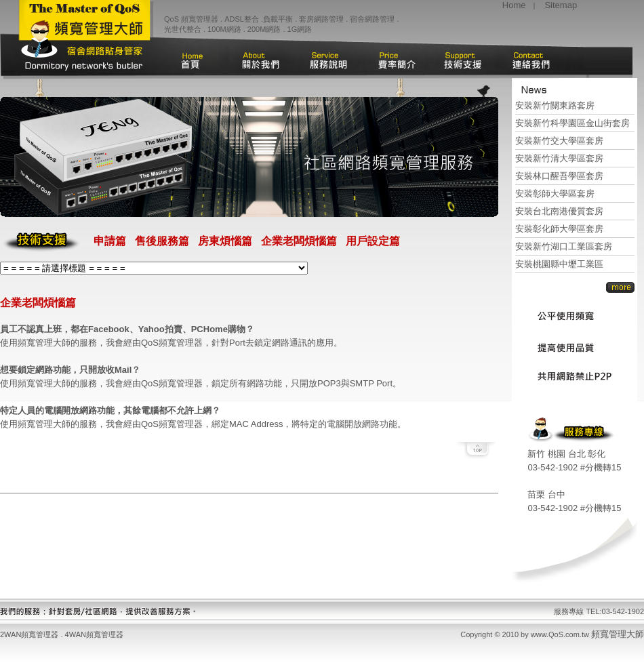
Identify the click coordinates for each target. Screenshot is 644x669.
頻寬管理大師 (618, 634)
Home (514, 5)
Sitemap (561, 5)
